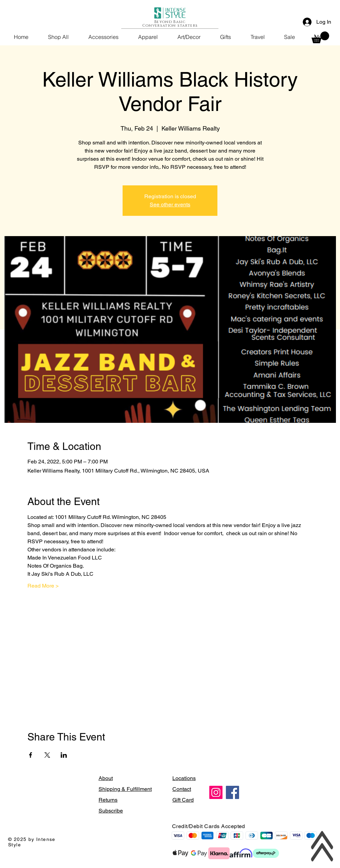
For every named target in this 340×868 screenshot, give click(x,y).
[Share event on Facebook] (31, 755)
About (106, 778)
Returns (108, 800)
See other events (170, 204)
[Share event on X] (47, 755)
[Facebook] (232, 792)
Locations (184, 778)
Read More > (43, 586)
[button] (320, 37)
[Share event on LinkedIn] (64, 755)
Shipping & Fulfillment (125, 789)
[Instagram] (216, 792)
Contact (182, 789)
